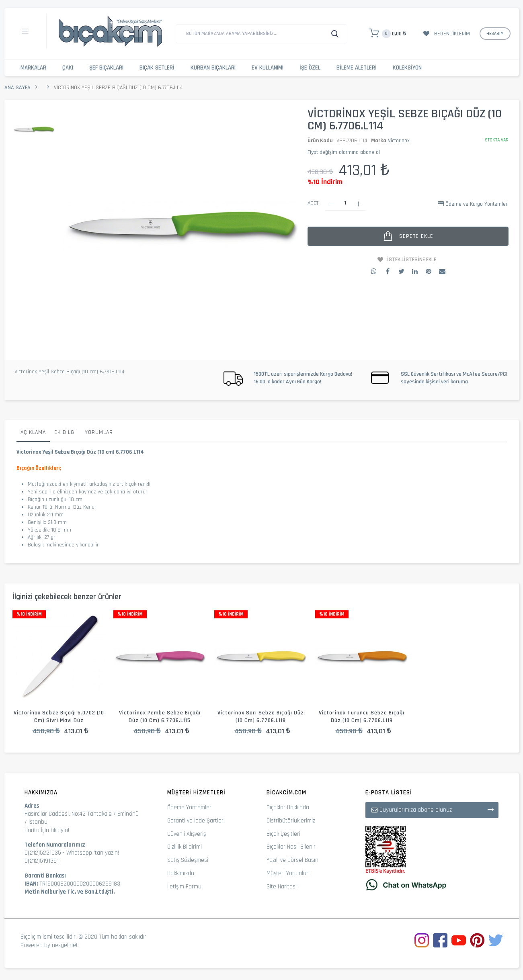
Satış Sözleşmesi (188, 860)
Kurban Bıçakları (213, 68)
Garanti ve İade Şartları (196, 821)
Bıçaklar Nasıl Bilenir (291, 847)
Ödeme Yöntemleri (190, 807)
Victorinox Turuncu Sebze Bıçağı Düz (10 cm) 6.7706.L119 (362, 717)
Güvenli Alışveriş (187, 834)
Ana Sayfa (17, 88)
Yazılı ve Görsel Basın (292, 860)
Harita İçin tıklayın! (47, 830)
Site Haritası (282, 887)
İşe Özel (310, 68)
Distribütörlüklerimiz (291, 821)
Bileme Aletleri (357, 68)
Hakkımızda (181, 873)
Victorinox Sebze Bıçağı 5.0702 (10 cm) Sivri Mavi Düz (59, 717)
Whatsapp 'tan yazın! (93, 853)
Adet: (314, 203)
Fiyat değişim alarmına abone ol (344, 152)
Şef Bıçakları (106, 68)
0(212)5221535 (43, 853)
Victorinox (399, 141)
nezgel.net (65, 945)
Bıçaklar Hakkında (288, 807)
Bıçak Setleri (157, 68)
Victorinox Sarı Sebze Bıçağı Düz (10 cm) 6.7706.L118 (261, 717)
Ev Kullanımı (268, 68)
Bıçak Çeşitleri (283, 834)
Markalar (33, 68)
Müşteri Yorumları (288, 873)
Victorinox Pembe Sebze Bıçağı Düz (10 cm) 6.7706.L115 (160, 717)
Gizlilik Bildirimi (185, 847)
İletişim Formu (184, 887)
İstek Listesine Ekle (412, 260)
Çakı (68, 68)
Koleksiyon (407, 68)
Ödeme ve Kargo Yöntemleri (477, 204)
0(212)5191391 (42, 861)
